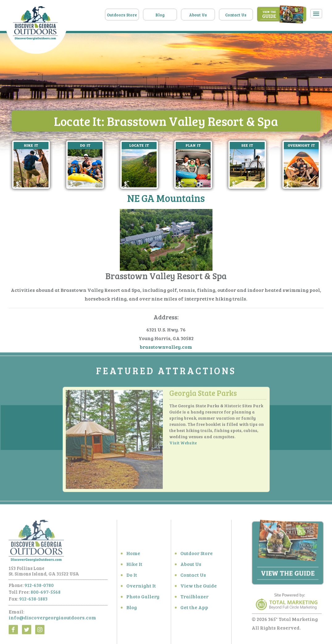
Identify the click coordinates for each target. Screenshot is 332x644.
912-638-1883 (33, 602)
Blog (160, 15)
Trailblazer (194, 600)
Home (133, 557)
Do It (132, 578)
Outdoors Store (122, 15)
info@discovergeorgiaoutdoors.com (52, 621)
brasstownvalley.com (166, 347)
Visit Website (183, 447)
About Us (198, 15)
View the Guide (199, 589)
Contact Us (236, 15)
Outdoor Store (197, 557)
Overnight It (141, 589)
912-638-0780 (39, 589)
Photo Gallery (143, 600)
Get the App (194, 611)
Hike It (134, 567)
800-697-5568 (46, 595)
